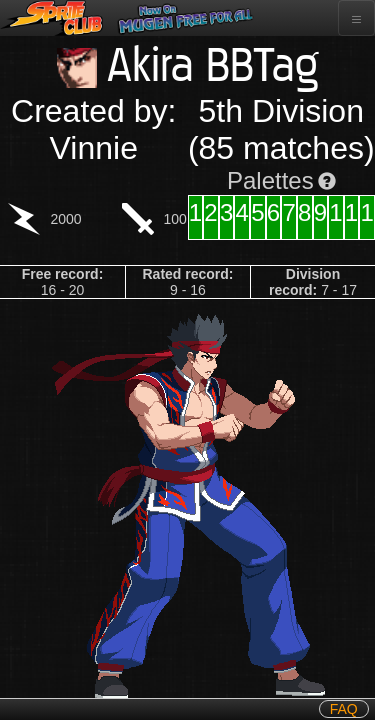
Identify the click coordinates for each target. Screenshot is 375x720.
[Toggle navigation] (356, 18)
